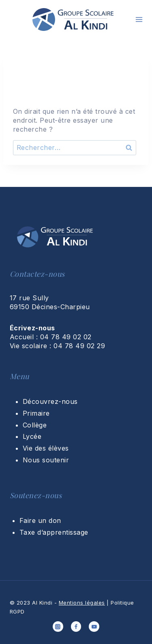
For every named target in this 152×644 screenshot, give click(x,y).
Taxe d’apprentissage (54, 532)
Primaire (36, 413)
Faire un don (40, 520)
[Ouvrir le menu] (139, 20)
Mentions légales (82, 603)
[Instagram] (58, 627)
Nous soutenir (46, 460)
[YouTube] (94, 627)
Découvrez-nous (50, 401)
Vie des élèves (46, 448)
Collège (35, 425)
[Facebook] (76, 627)
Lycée (32, 436)
